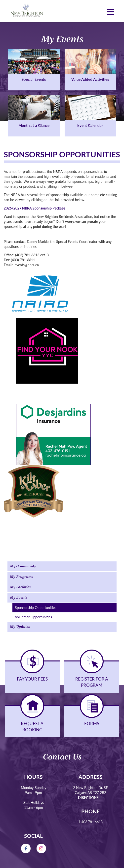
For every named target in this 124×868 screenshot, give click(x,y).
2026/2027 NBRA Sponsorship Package (34, 208)
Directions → (90, 797)
